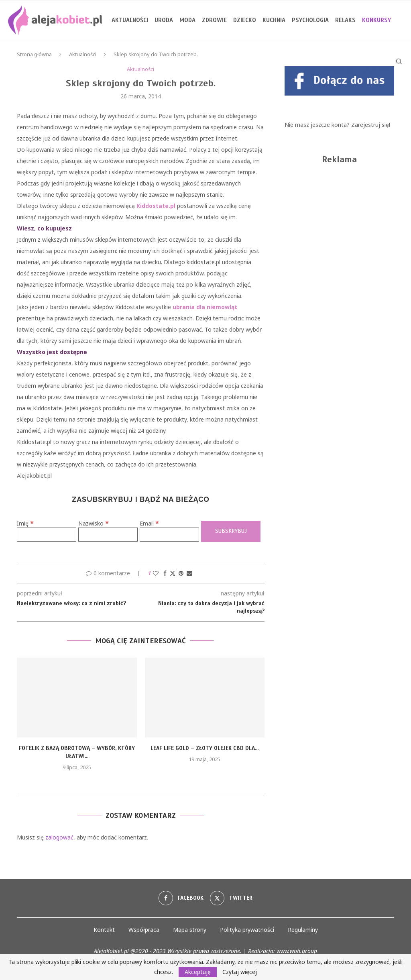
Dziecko (245, 20)
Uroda (164, 20)
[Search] (399, 61)
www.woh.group (297, 951)
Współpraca (144, 930)
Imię (25, 523)
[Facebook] (181, 898)
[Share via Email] (189, 573)
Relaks (345, 20)
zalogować (59, 837)
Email (149, 523)
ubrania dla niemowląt (205, 307)
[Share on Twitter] (173, 573)
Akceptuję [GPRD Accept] (198, 972)
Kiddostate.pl (156, 206)
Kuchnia (274, 20)
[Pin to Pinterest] (181, 573)
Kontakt (104, 930)
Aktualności (130, 20)
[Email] (169, 535)
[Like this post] (156, 573)
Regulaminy (303, 930)
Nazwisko (94, 523)
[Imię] (47, 535)
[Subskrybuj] (231, 531)
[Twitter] (231, 898)
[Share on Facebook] (165, 573)
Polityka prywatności (247, 930)
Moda (187, 20)
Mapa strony (190, 930)
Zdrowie (214, 20)
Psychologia (310, 20)
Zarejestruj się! (371, 125)
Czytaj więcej (240, 972)
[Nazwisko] (108, 535)
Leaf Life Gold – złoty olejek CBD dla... (204, 748)
